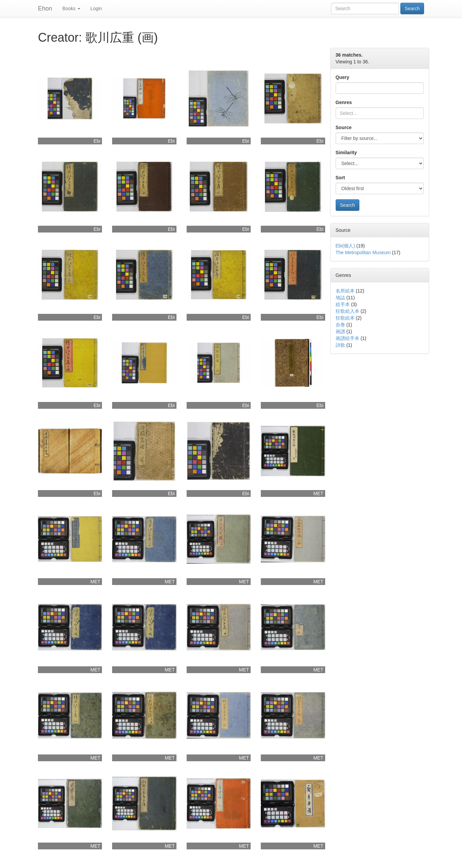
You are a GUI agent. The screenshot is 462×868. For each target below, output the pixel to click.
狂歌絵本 (345, 318)
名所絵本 (345, 291)
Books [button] (71, 8)
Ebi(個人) (345, 246)
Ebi (97, 141)
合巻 (340, 325)
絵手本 (343, 304)
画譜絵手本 (348, 338)
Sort (340, 178)
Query (342, 77)
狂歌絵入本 (348, 311)
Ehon (45, 8)
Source (344, 127)
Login (96, 8)
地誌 (340, 298)
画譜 (340, 331)
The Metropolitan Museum (363, 253)
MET (318, 493)
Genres (344, 102)
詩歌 (340, 345)
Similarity (346, 153)
